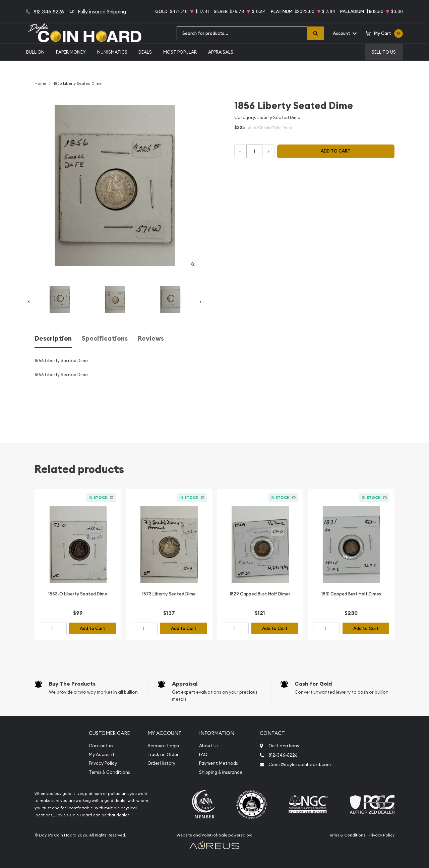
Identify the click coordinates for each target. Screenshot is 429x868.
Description (53, 338)
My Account (102, 755)
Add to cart (336, 151)
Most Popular (180, 52)
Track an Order (163, 755)
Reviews (151, 338)
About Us (209, 746)
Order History (161, 763)
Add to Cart (93, 628)
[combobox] (242, 33)
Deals (145, 52)
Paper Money (71, 52)
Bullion (35, 52)
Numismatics (112, 52)
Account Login (163, 746)
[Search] (316, 33)
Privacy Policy (103, 763)
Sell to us (384, 52)
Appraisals (221, 52)
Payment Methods (219, 763)
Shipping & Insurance (221, 772)
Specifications (105, 338)
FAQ (203, 755)
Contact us (101, 746)
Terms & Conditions (109, 772)
